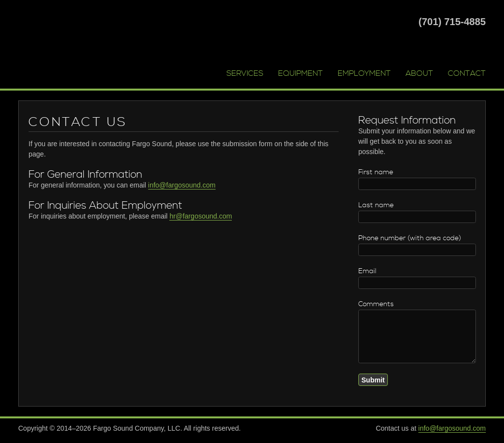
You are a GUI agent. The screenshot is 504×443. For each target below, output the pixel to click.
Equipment (300, 73)
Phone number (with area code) (410, 238)
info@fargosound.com (182, 185)
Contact (467, 73)
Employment (364, 73)
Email (367, 271)
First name (376, 172)
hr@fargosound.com (201, 216)
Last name (376, 205)
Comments (376, 304)
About (419, 73)
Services (245, 73)
